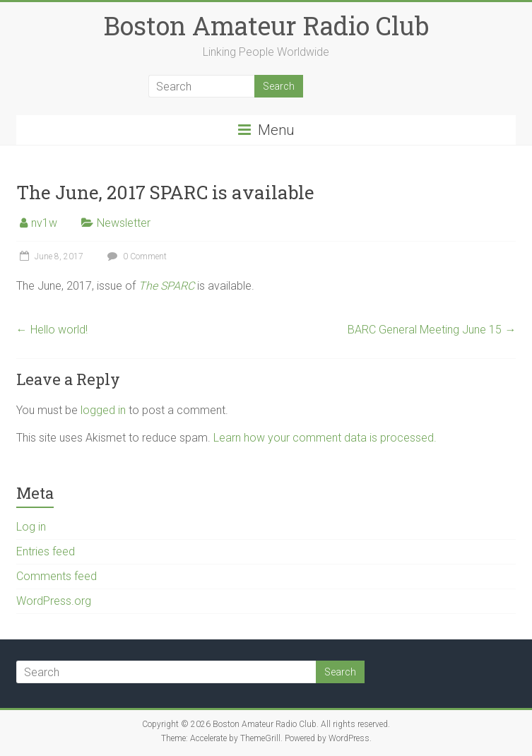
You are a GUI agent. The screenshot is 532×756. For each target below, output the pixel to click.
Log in (31, 527)
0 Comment (135, 256)
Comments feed (57, 576)
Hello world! (52, 330)
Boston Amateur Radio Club (266, 25)
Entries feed (46, 551)
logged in (103, 410)
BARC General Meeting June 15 (432, 330)
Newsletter (124, 223)
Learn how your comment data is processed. (325, 438)
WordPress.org (54, 601)
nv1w (44, 223)
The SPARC (166, 286)
